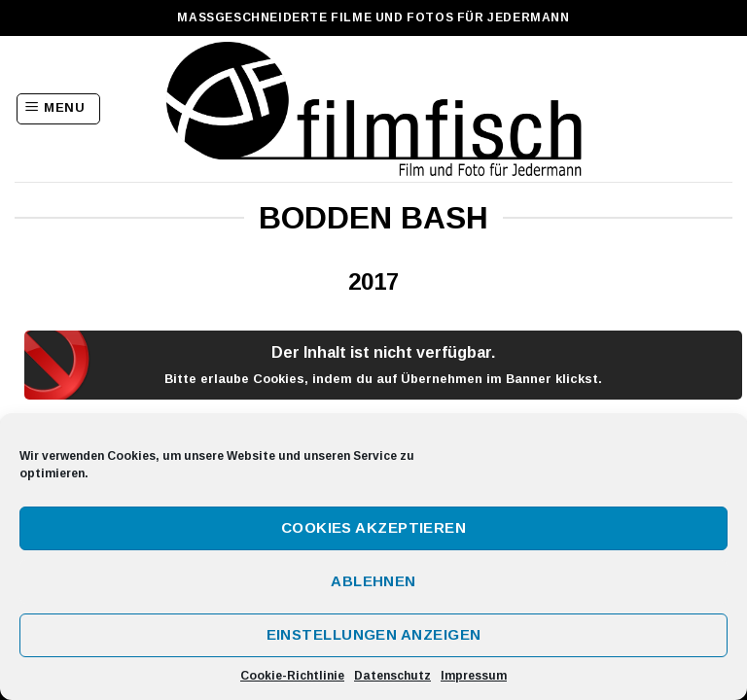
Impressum (474, 676)
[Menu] (58, 109)
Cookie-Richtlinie (292, 676)
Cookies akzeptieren (374, 527)
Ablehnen (373, 581)
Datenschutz (392, 676)
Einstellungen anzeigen (374, 634)
